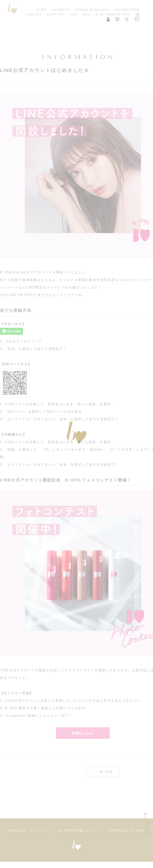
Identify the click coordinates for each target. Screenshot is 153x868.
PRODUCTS (61, 10)
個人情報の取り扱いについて (78, 837)
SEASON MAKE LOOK (92, 10)
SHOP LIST (56, 15)
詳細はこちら (83, 736)
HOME (42, 10)
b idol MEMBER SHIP (113, 15)
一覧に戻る (105, 778)
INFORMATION (127, 10)
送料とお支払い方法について (28, 837)
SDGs (86, 15)
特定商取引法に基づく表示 (127, 837)
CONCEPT (34, 15)
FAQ (73, 15)
